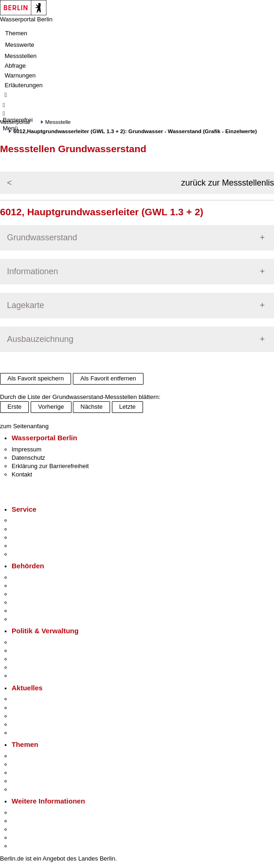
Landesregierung (34, 642)
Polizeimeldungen (36, 708)
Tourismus (25, 821)
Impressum (26, 449)
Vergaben (25, 676)
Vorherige (51, 407)
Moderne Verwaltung (39, 773)
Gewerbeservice (33, 554)
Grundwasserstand (42, 238)
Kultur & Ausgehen (37, 813)
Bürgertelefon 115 (36, 537)
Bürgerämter (28, 602)
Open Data (26, 667)
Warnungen (20, 75)
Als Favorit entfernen (108, 378)
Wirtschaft (25, 829)
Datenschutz (28, 458)
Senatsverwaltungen (39, 586)
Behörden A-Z (30, 577)
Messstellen (21, 56)
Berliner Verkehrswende (44, 764)
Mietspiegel (27, 781)
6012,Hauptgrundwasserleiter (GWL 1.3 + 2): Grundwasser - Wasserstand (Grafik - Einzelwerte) (135, 131)
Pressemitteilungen (37, 699)
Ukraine (22, 724)
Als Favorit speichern (36, 378)
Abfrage (15, 66)
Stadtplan (24, 846)
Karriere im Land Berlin (42, 651)
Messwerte (20, 45)
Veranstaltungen (33, 716)
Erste (14, 407)
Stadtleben (26, 838)
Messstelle (58, 122)
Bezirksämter (29, 594)
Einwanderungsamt (37, 619)
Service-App (28, 520)
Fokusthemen (30, 756)
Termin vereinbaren (37, 529)
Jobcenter (25, 611)
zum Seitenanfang (24, 426)
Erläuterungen (24, 85)
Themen (16, 33)
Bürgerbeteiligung (35, 659)
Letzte (127, 407)
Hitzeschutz (27, 733)
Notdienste (26, 546)
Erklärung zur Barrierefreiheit (50, 466)
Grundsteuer (28, 789)
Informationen (33, 271)
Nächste (91, 407)
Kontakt (22, 474)
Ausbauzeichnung (40, 339)
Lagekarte (26, 305)
